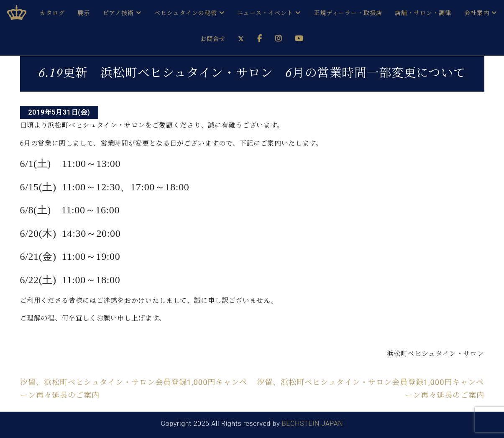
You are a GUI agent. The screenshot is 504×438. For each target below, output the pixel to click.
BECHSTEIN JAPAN (313, 424)
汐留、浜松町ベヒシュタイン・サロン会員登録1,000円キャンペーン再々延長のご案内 (134, 388)
